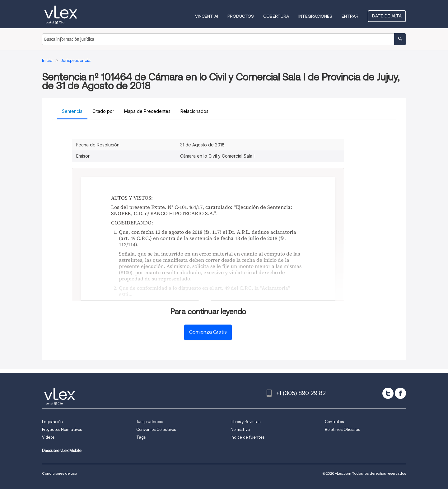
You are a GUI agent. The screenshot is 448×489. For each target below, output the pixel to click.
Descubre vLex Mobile (62, 451)
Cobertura (276, 16)
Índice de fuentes (247, 437)
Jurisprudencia (150, 422)
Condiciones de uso (59, 473)
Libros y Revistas (245, 422)
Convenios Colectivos (156, 429)
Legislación (52, 422)
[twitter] (388, 393)
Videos (48, 437)
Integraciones (315, 16)
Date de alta (387, 16)
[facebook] (400, 393)
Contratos (334, 422)
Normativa (240, 429)
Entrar (350, 16)
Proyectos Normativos (62, 429)
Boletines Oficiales (342, 429)
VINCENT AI (207, 16)
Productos (241, 16)
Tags (141, 437)
